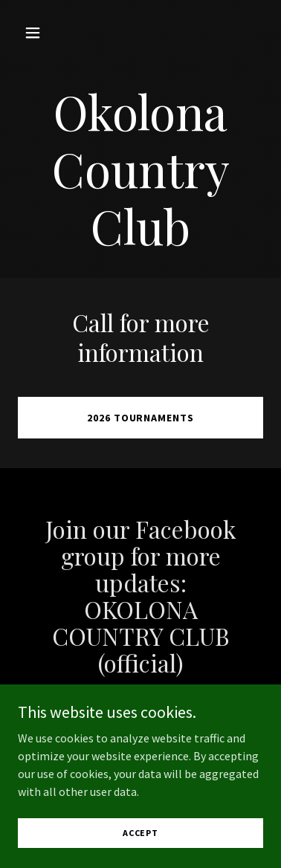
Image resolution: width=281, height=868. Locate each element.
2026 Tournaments (141, 418)
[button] (36, 33)
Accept (140, 833)
